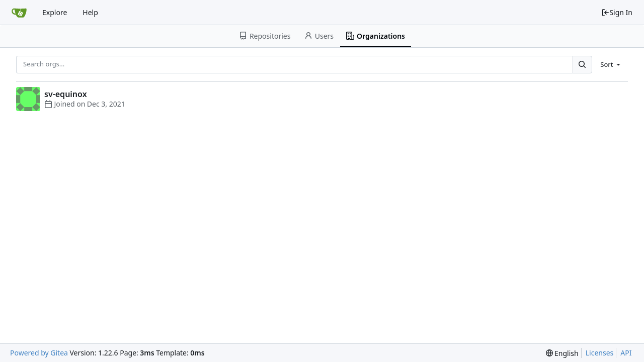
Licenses (600, 353)
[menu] (611, 64)
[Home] (19, 13)
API (626, 353)
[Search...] (582, 65)
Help (90, 12)
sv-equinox (66, 94)
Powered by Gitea (39, 353)
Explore (55, 12)
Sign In (617, 12)
